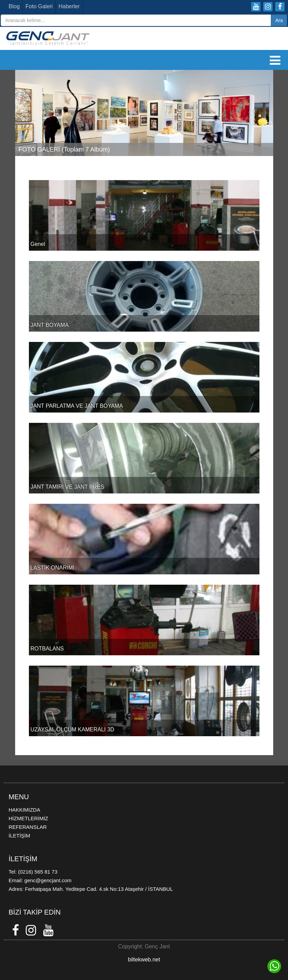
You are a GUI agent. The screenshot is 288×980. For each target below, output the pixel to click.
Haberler (69, 6)
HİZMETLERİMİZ (28, 818)
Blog (14, 6)
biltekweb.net (144, 960)
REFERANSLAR (28, 827)
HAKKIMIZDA (24, 810)
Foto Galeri (39, 6)
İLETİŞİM (19, 836)
